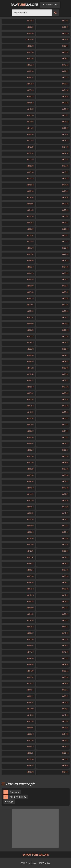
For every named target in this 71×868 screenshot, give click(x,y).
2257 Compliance (28, 863)
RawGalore (24, 5)
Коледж (9, 801)
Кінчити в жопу (18, 797)
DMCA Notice (44, 863)
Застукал (15, 792)
